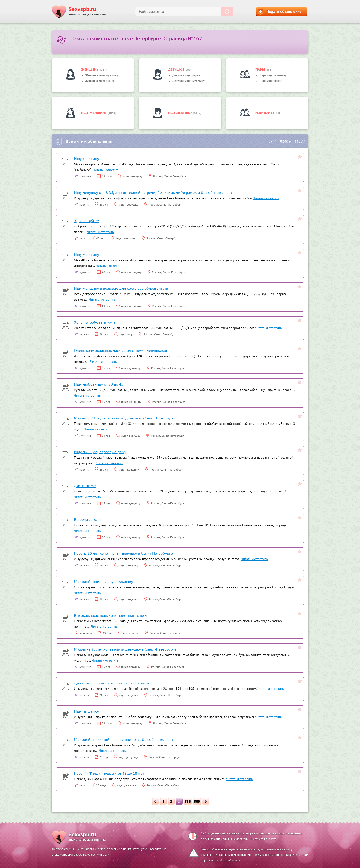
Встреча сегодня (88, 519)
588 (188, 802)
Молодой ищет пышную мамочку (104, 581)
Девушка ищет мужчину (188, 81)
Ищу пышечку (86, 711)
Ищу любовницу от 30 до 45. (99, 384)
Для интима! (85, 485)
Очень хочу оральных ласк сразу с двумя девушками (121, 350)
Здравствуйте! (86, 220)
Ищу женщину (94, 113)
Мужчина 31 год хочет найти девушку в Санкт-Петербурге (125, 418)
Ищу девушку (180, 113)
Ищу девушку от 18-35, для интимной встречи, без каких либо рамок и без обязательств (153, 192)
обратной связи (229, 861)
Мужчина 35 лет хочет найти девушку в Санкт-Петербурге (125, 649)
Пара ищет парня (271, 81)
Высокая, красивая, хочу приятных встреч (111, 615)
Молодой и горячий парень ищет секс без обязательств (123, 739)
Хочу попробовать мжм (95, 322)
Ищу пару (264, 113)
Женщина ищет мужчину (102, 75)
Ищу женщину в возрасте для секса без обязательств (121, 288)
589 (197, 802)
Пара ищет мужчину (273, 75)
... (179, 802)
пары (260, 70)
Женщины (90, 70)
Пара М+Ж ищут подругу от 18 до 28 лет (109, 773)
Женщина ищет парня (100, 81)
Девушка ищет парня (186, 75)
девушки (176, 70)
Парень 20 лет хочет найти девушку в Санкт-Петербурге (123, 553)
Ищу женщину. (87, 158)
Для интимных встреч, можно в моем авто (111, 683)
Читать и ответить (106, 170)
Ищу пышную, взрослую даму (100, 452)
